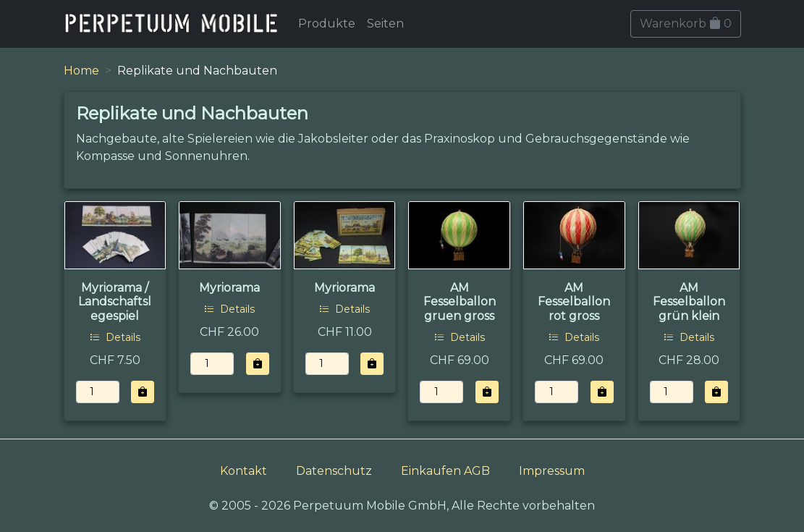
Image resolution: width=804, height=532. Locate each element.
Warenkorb (686, 24)
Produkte (327, 24)
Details (115, 337)
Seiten (385, 24)
